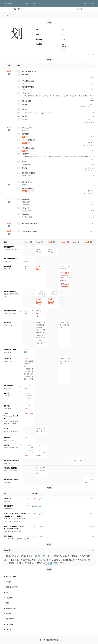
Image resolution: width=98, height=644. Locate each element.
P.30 (93, 499)
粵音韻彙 (25, 116)
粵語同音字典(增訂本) (29, 71)
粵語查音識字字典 (28, 87)
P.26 (93, 231)
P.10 (93, 176)
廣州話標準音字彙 (28, 81)
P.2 (93, 223)
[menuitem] (49, 576)
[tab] (8, 16)
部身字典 (25, 109)
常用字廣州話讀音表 (28, 140)
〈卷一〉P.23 (90, 120)
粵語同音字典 (26, 101)
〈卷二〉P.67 (90, 122)
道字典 (24, 162)
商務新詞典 (25, 75)
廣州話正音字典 (27, 128)
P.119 (92, 101)
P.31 (92, 143)
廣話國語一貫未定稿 (28, 173)
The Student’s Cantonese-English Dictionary (37, 113)
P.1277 (92, 514)
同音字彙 (25, 104)
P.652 (92, 536)
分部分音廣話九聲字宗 (29, 231)
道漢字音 (25, 120)
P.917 (92, 526)
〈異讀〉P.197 (90, 145)
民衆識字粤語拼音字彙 (29, 223)
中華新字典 (25, 93)
